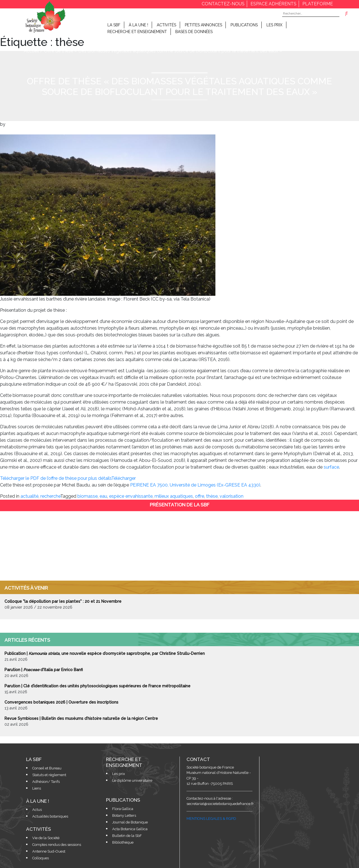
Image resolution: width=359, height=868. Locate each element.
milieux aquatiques (174, 496)
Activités (166, 25)
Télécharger (124, 478)
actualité (29, 496)
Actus (37, 810)
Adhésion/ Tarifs (46, 782)
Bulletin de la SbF (127, 836)
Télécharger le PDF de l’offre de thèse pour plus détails (56, 478)
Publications (244, 25)
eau (103, 496)
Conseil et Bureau (47, 768)
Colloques (41, 858)
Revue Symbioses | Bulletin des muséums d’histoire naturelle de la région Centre (81, 718)
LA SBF (114, 25)
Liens (37, 788)
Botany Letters (124, 815)
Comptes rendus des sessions (57, 845)
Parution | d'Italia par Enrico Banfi (44, 670)
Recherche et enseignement (137, 32)
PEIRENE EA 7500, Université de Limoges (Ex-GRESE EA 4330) (195, 485)
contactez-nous (223, 4)
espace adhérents (273, 4)
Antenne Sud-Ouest (49, 851)
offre (200, 496)
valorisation (232, 496)
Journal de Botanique (130, 822)
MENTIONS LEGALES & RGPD (211, 819)
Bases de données (194, 32)
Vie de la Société (46, 838)
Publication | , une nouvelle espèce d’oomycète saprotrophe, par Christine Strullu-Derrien (105, 653)
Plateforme (318, 4)
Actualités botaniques (50, 816)
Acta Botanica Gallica (130, 829)
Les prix (274, 25)
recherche (50, 496)
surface (331, 467)
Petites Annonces (203, 25)
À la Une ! (138, 25)
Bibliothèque (123, 842)
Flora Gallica (123, 809)
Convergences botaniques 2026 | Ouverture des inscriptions (61, 702)
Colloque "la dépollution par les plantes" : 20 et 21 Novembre (63, 601)
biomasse (88, 496)
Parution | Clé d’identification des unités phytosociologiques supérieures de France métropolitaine (97, 686)
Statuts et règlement (49, 775)
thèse (212, 496)
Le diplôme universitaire (132, 780)
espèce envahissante (131, 496)
